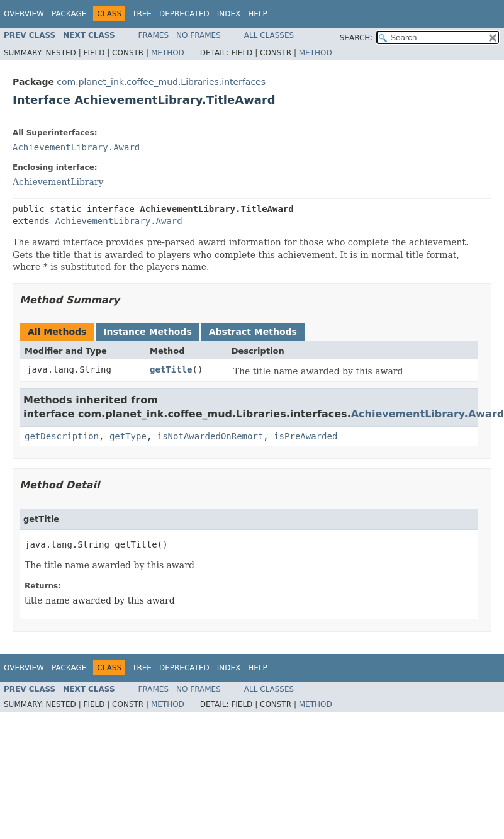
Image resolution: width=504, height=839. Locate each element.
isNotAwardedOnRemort (210, 436)
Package (69, 14)
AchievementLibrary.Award (76, 147)
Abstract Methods (253, 332)
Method (168, 53)
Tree (142, 14)
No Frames (199, 35)
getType (128, 436)
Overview (24, 14)
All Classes (269, 35)
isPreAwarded (305, 436)
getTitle (171, 369)
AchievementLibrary (58, 182)
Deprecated (184, 14)
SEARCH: (356, 38)
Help (258, 14)
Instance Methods (147, 332)
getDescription (62, 436)
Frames (154, 35)
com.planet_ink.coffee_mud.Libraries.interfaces (161, 82)
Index (229, 14)
